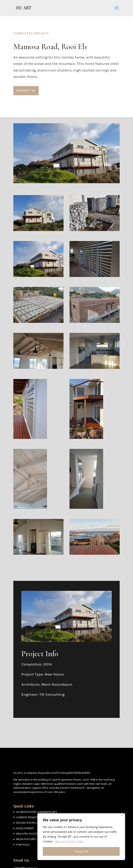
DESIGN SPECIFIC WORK (30, 823)
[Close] (122, 815)
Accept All (81, 851)
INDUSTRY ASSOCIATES (30, 834)
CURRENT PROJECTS (28, 817)
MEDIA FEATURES (26, 839)
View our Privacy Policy (69, 841)
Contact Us (26, 91)
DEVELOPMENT (25, 828)
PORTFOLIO (23, 845)
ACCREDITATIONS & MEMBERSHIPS (37, 812)
